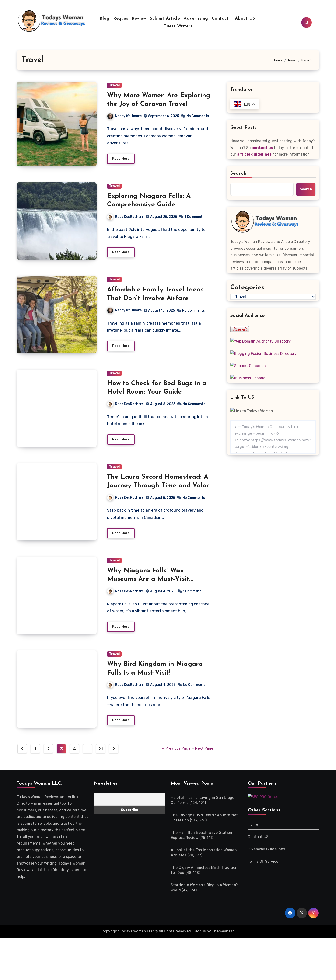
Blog (105, 19)
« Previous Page (176, 751)
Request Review (130, 19)
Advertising (196, 19)
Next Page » (206, 751)
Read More (121, 159)
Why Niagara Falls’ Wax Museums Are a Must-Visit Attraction (148, 581)
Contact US (258, 839)
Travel (114, 85)
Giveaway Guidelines (266, 851)
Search (238, 173)
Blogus (200, 933)
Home (253, 827)
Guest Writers (178, 26)
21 (100, 751)
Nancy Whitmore (124, 116)
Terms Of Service (263, 864)
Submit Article (165, 19)
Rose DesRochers (126, 217)
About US (244, 19)
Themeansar (223, 933)
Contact (220, 19)
